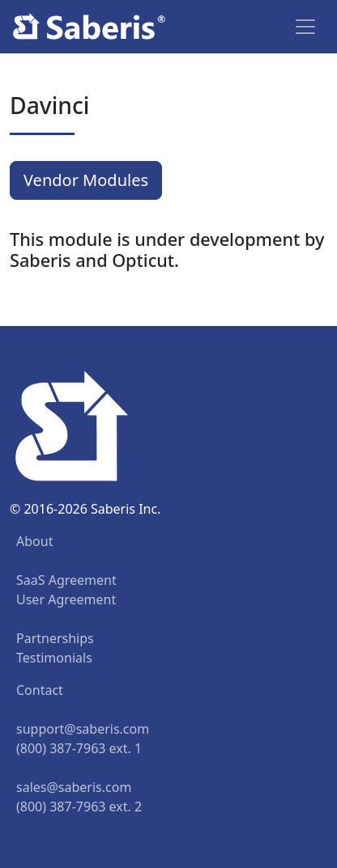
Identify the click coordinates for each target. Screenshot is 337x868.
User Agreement (66, 599)
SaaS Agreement (66, 580)
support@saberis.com (83, 729)
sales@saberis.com (74, 787)
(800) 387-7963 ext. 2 (79, 807)
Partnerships (55, 638)
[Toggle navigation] (305, 27)
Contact (40, 690)
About (34, 541)
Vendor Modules (86, 180)
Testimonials (54, 658)
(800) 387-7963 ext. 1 (79, 748)
